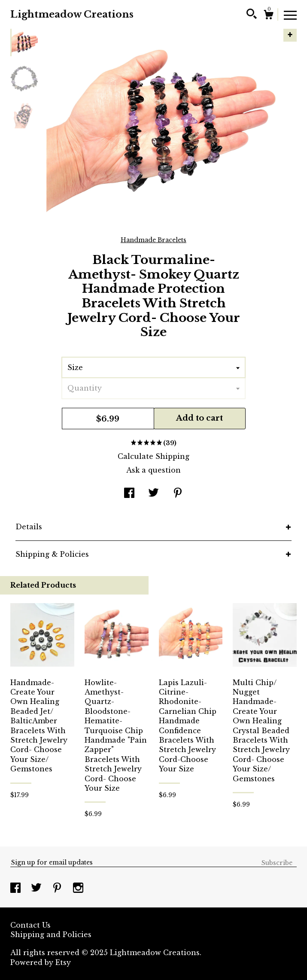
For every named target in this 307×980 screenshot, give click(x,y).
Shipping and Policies (51, 934)
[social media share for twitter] (153, 494)
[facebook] (17, 889)
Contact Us (30, 925)
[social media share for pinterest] (178, 494)
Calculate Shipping (153, 456)
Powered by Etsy (41, 962)
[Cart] (268, 16)
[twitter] (37, 889)
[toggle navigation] (290, 15)
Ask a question (153, 470)
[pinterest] (58, 889)
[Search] (252, 15)
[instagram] (78, 889)
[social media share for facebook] (129, 494)
